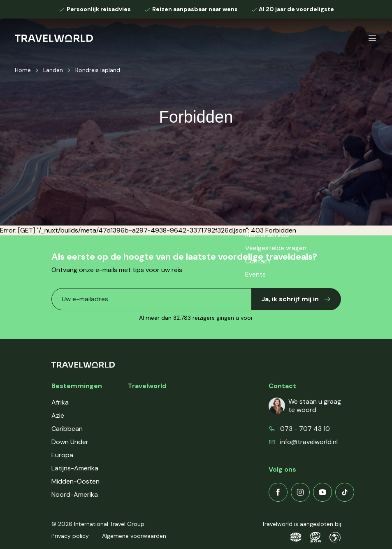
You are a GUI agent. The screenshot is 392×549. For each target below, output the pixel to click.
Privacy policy (70, 536)
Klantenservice (150, 415)
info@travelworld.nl (309, 442)
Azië (58, 415)
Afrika (60, 402)
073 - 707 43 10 (305, 429)
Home (23, 70)
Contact (141, 442)
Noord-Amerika (75, 494)
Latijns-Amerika (75, 468)
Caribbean (67, 429)
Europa (62, 455)
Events (138, 455)
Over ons (141, 402)
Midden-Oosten (75, 481)
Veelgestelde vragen (159, 429)
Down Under (70, 442)
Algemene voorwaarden (134, 536)
